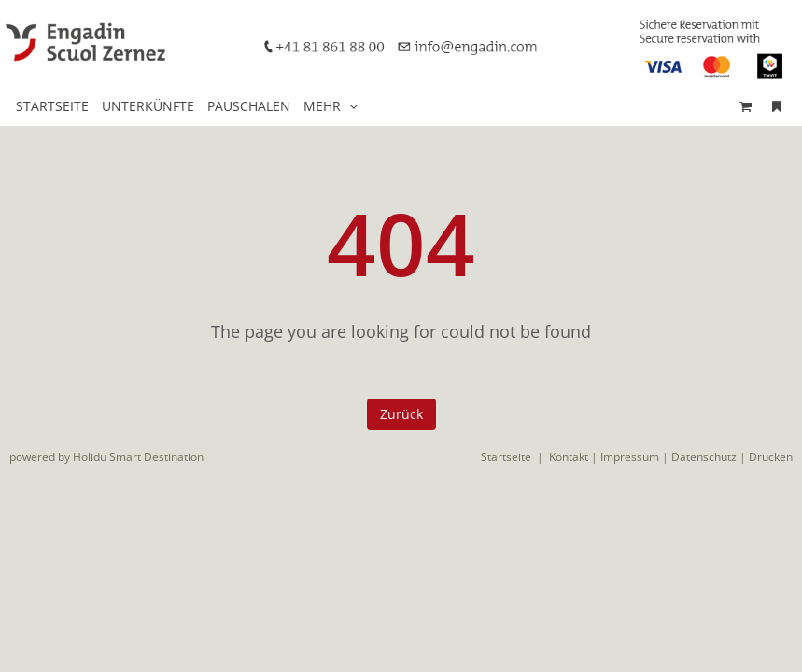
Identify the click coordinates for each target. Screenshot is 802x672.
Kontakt (569, 457)
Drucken (771, 457)
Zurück (401, 414)
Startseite (506, 457)
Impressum (630, 457)
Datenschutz (704, 457)
